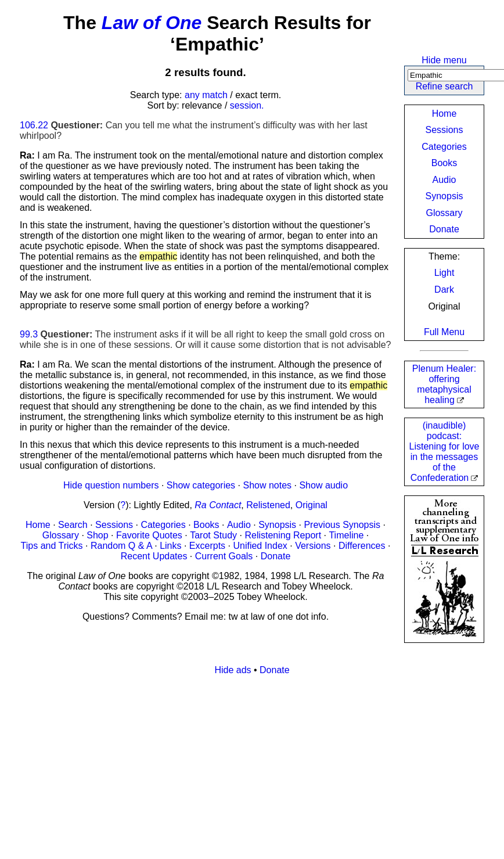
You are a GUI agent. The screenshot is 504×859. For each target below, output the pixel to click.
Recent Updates (154, 556)
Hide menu (444, 60)
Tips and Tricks (52, 546)
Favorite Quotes (149, 535)
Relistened (268, 505)
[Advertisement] (252, 766)
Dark (444, 290)
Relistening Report (283, 535)
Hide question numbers (111, 485)
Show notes (267, 485)
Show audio (323, 485)
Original (312, 505)
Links (170, 546)
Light (444, 273)
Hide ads (233, 670)
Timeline (346, 535)
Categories (444, 147)
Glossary (444, 213)
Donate (444, 229)
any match (206, 95)
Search (73, 525)
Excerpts (207, 546)
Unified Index (260, 546)
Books (444, 163)
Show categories (201, 485)
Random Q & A (121, 546)
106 (28, 125)
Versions (313, 546)
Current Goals (224, 556)
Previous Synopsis (342, 525)
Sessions (444, 130)
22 (43, 125)
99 (25, 334)
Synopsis (444, 196)
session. (247, 105)
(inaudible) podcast (444, 452)
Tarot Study (213, 535)
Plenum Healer (444, 384)
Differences (362, 546)
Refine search (444, 86)
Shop (97, 535)
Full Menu (444, 332)
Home (444, 114)
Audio (444, 180)
